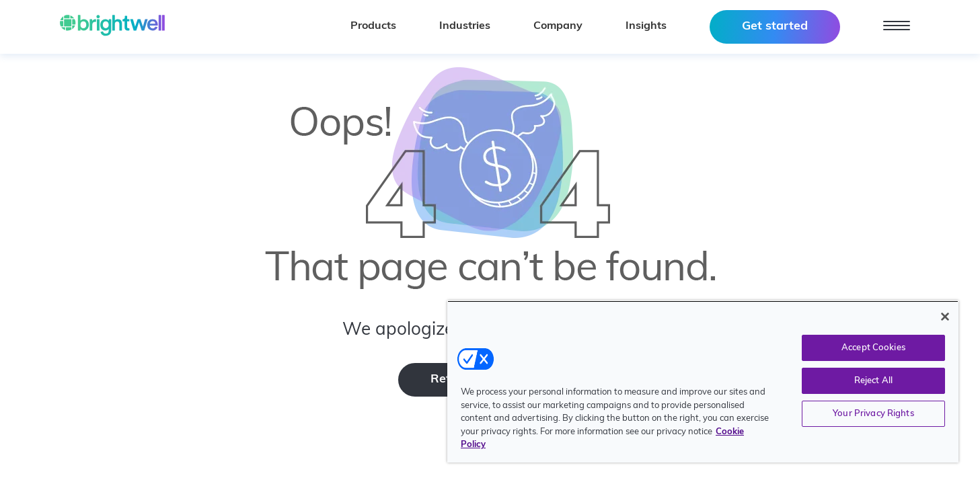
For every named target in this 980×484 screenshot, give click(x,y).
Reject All (873, 381)
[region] (703, 381)
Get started (775, 27)
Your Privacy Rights (873, 414)
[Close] (945, 317)
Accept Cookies (873, 348)
